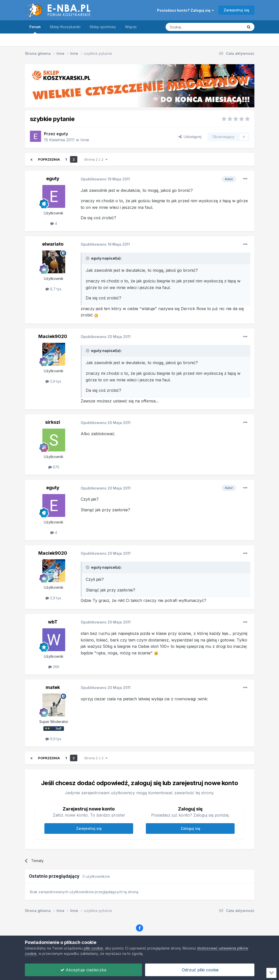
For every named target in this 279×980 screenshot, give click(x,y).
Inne (85, 140)
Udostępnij (190, 137)
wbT (53, 622)
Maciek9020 (53, 336)
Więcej (131, 27)
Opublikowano (105, 179)
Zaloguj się (190, 828)
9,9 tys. (54, 739)
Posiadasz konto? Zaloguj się (185, 10)
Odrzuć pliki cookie (200, 970)
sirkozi (53, 422)
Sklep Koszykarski (65, 27)
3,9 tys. (54, 381)
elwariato (53, 244)
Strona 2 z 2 (96, 159)
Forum (35, 29)
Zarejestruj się (236, 10)
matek (53, 687)
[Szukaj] (192, 27)
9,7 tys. (54, 289)
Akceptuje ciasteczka (83, 970)
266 (54, 667)
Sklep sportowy (103, 27)
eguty (62, 134)
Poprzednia (49, 159)
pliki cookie (93, 948)
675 (54, 467)
